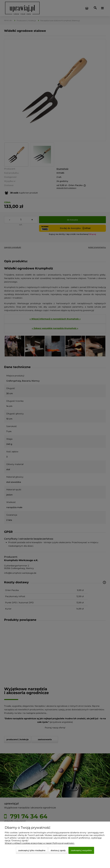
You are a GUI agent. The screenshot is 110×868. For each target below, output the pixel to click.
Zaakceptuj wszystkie (81, 850)
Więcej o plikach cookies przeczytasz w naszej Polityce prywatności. (40, 843)
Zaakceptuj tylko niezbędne (32, 850)
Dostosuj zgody (58, 850)
